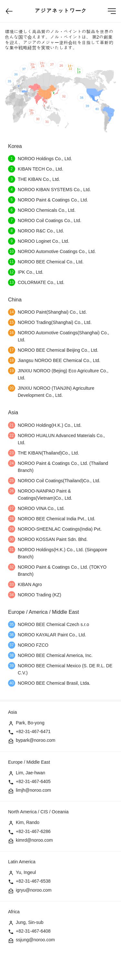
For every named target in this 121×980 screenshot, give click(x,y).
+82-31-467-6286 (33, 831)
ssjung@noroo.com (35, 940)
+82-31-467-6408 (33, 931)
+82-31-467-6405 (33, 781)
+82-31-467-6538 (33, 881)
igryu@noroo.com (34, 890)
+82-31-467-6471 (33, 731)
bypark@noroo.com (35, 740)
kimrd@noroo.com (34, 840)
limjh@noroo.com (33, 790)
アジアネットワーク (61, 11)
